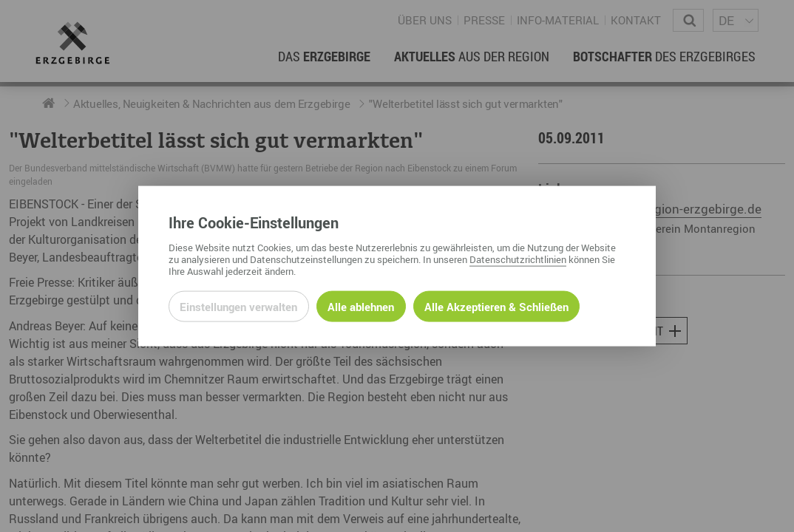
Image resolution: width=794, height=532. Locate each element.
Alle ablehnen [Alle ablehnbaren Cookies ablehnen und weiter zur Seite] (361, 306)
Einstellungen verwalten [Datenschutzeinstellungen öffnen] (238, 306)
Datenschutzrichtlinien (518, 259)
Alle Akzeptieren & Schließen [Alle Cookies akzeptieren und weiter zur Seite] (496, 306)
